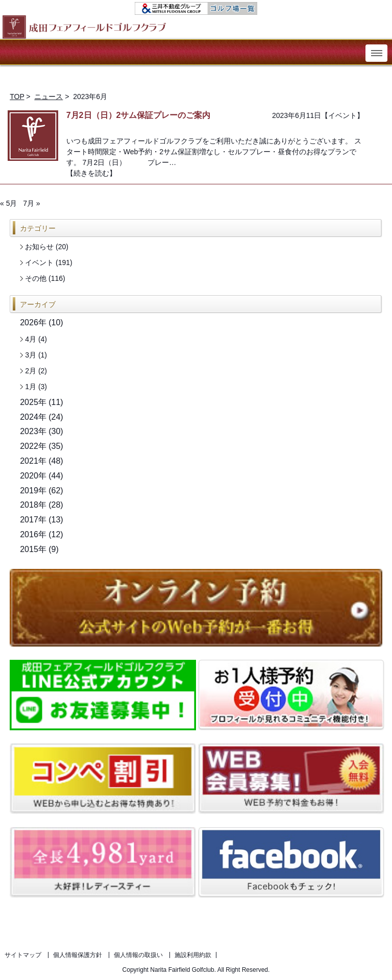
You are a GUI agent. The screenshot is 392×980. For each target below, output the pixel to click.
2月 (31, 371)
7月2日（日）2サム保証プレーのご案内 (139, 115)
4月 (31, 339)
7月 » (31, 203)
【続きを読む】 (91, 173)
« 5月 (8, 203)
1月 (31, 387)
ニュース (48, 97)
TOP (17, 97)
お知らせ (39, 247)
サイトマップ (23, 955)
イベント (342, 115)
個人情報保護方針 (78, 955)
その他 (36, 278)
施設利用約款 (193, 955)
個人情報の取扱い (138, 955)
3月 (31, 355)
